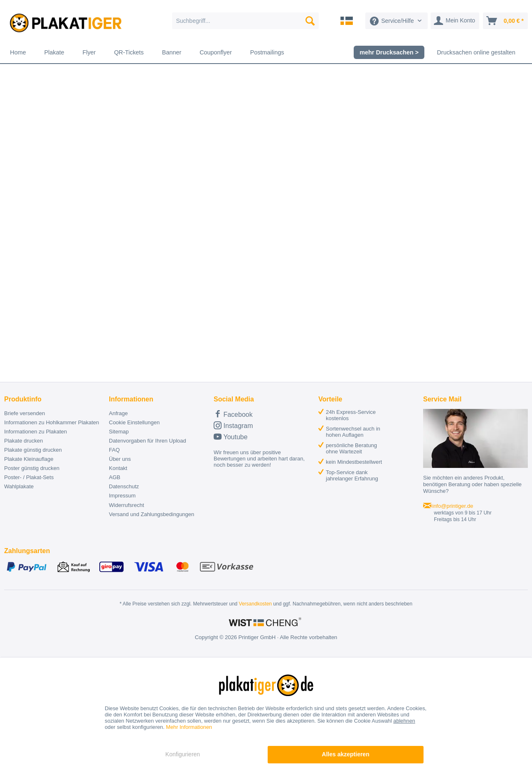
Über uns (120, 459)
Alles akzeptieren (345, 754)
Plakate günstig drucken (33, 450)
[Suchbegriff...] (245, 21)
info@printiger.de (453, 506)
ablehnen (404, 721)
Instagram (233, 425)
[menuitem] (245, 21)
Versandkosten (255, 604)
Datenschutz (124, 486)
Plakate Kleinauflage (29, 459)
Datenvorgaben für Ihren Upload (148, 441)
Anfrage (118, 413)
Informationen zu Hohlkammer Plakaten (52, 422)
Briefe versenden (25, 413)
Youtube (231, 437)
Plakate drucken (23, 441)
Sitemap (119, 432)
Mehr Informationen (189, 727)
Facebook (233, 414)
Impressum (122, 496)
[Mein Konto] (455, 21)
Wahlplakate (19, 486)
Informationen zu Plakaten (36, 432)
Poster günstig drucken (32, 468)
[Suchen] (310, 21)
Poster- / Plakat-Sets (29, 477)
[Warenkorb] (505, 21)
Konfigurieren (183, 754)
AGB (115, 477)
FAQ (114, 450)
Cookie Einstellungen (134, 422)
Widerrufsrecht (127, 505)
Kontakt (118, 468)
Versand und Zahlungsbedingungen (151, 514)
